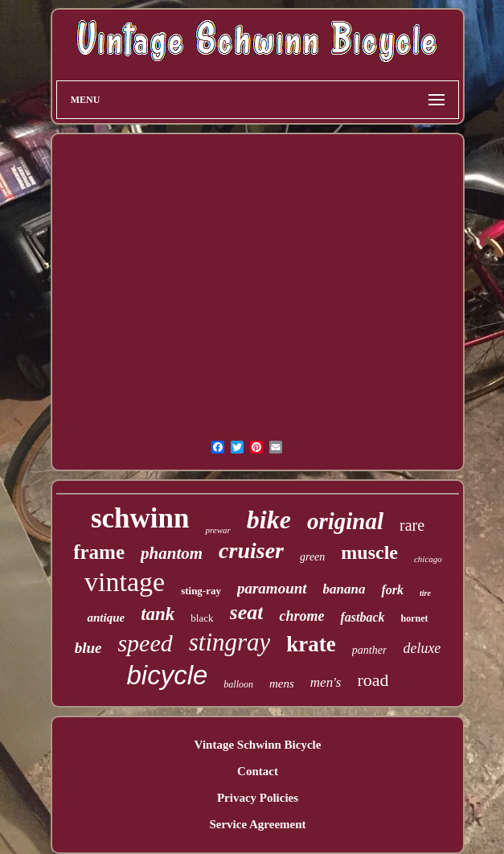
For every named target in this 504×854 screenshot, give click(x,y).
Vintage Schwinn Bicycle (258, 745)
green (312, 557)
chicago (428, 559)
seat (247, 612)
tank (158, 614)
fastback (362, 617)
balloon (238, 684)
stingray (230, 642)
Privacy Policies (258, 798)
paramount (272, 588)
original (345, 521)
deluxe (422, 648)
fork (392, 590)
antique (106, 618)
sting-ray (201, 591)
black (202, 618)
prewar (217, 530)
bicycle (167, 675)
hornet (415, 618)
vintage (125, 582)
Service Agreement (257, 824)
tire (425, 593)
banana (344, 589)
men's (326, 682)
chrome (301, 616)
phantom (172, 553)
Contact (258, 771)
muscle (369, 552)
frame (99, 552)
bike (269, 519)
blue (88, 648)
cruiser (251, 550)
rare (412, 525)
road (373, 680)
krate (311, 644)
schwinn (140, 518)
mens (282, 684)
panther (370, 650)
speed (145, 643)
